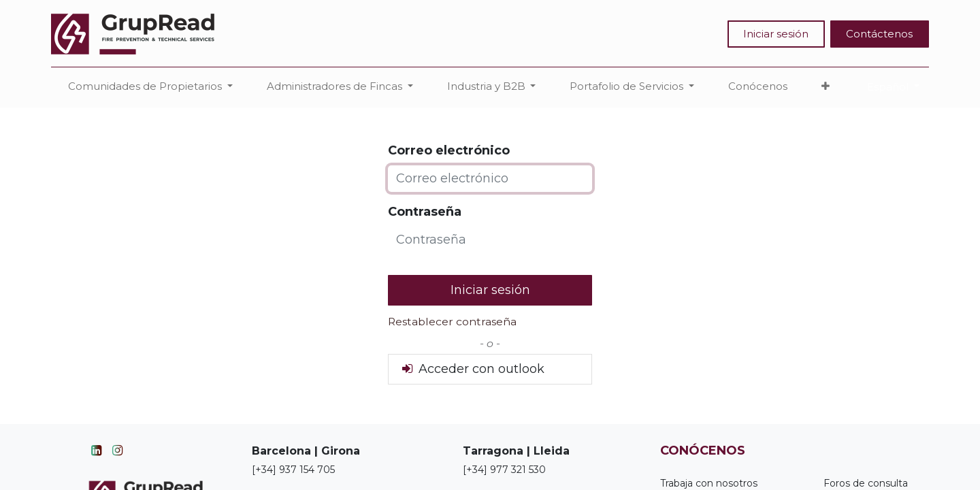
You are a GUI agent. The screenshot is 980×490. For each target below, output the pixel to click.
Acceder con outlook (472, 369)
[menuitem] (758, 87)
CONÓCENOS (703, 451)
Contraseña (425, 212)
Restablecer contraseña (452, 322)
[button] (826, 87)
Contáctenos (879, 34)
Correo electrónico (449, 150)
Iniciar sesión (776, 34)
